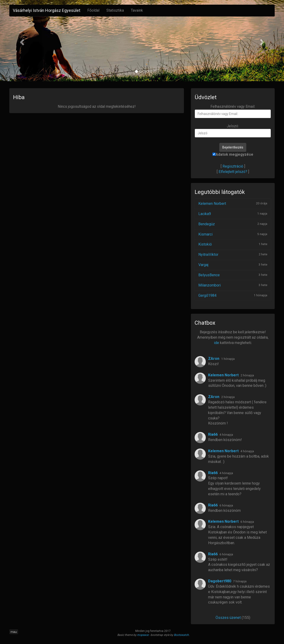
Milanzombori (210, 285)
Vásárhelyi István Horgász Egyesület (47, 10)
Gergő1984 (207, 295)
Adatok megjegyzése (233, 154)
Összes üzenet (228, 618)
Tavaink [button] (137, 10)
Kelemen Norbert (212, 204)
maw (14, 632)
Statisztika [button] (115, 10)
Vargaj (203, 265)
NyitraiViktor (208, 255)
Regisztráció (233, 166)
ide (216, 343)
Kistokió (205, 244)
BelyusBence (209, 275)
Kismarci (205, 234)
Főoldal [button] (93, 10)
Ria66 (213, 434)
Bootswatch (181, 635)
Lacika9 (205, 214)
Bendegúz (207, 224)
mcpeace (143, 635)
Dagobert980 (220, 581)
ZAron (214, 359)
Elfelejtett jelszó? (233, 172)
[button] (21, 41)
